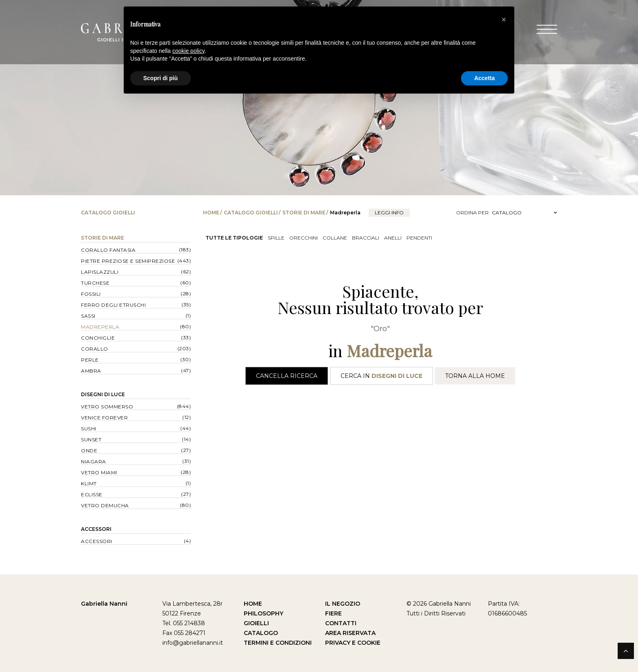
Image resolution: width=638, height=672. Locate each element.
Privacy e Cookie (353, 643)
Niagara (94, 461)
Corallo (95, 349)
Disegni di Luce (103, 394)
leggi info (389, 213)
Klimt (89, 483)
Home (211, 213)
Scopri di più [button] (161, 78)
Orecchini (304, 238)
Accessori (96, 529)
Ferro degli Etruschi (113, 305)
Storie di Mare (304, 213)
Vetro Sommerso (107, 407)
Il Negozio (343, 604)
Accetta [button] (484, 78)
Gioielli (256, 623)
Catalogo (261, 633)
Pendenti (419, 238)
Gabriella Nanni (104, 604)
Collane (335, 238)
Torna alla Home (475, 376)
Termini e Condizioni (278, 643)
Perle (90, 360)
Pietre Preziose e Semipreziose (128, 261)
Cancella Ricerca (287, 376)
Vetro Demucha (105, 505)
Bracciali (366, 238)
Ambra (91, 371)
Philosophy (263, 613)
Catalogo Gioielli (251, 213)
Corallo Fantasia (108, 250)
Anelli (393, 238)
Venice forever (104, 418)
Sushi (89, 429)
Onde (89, 451)
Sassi (88, 316)
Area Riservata (350, 633)
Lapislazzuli (100, 272)
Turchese (95, 283)
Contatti (341, 623)
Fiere (333, 613)
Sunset (91, 440)
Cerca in (381, 376)
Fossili (91, 294)
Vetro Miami (99, 472)
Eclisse (92, 494)
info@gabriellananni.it (193, 643)
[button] (504, 20)
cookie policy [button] (189, 51)
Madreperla (100, 327)
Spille (276, 238)
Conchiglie (98, 338)
